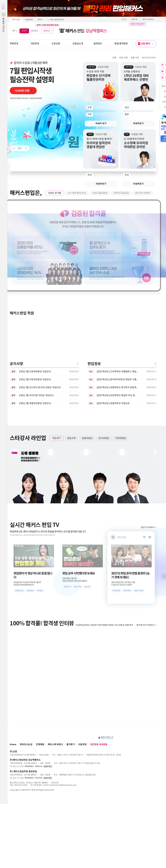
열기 (4, 24)
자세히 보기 (101, 124)
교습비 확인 (48, 674)
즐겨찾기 (71, 652)
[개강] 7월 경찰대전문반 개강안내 (35, 311)
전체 (114, 58)
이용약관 (82, 652)
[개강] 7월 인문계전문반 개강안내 (35, 280)
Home (13, 652)
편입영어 (57, 346)
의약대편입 (121, 346)
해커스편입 (16, 20)
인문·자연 (123, 58)
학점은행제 (29, 20)
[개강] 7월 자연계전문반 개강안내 (35, 288)
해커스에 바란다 (148, 19)
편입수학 (71, 346)
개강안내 (35, 44)
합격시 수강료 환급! (48, 25)
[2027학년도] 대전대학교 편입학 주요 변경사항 (118, 303)
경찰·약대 (135, 58)
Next (25, 148)
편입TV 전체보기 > (149, 435)
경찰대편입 (87, 346)
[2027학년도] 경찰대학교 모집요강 (113, 311)
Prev (15, 148)
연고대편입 (104, 346)
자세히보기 (138, 124)
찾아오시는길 (26, 652)
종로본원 (34, 31)
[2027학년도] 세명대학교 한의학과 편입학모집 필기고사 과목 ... (118, 296)
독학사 (40, 20)
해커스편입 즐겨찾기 (57, 20)
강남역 (24, 31)
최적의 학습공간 (121, 193)
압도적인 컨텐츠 (143, 193)
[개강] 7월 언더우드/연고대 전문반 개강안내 (40, 296)
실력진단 (98, 44)
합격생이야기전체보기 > (146, 533)
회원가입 (134, 19)
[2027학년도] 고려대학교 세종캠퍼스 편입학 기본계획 (118, 280)
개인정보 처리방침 (99, 652)
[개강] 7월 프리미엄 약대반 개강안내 (36, 303)
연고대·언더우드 (149, 58)
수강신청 (56, 44)
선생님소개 (78, 44)
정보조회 (55, 691)
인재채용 (40, 652)
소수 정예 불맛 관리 (77, 193)
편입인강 (47, 31)
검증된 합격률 (55, 193)
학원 (14, 31)
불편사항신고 (107, 645)
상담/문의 (147, 44)
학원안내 (14, 44)
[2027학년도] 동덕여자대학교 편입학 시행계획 (118, 288)
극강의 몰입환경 (100, 193)
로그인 (124, 19)
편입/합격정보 (121, 44)
